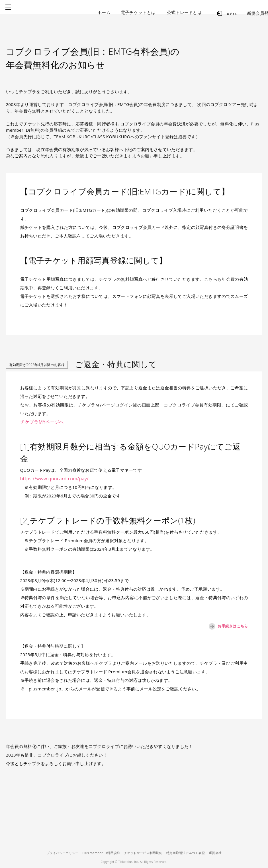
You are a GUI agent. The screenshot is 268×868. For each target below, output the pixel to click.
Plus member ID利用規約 (98, 853)
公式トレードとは (184, 12)
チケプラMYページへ (41, 422)
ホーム (104, 12)
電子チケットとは (138, 12)
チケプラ (55, 12)
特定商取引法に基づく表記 (189, 853)
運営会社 (221, 853)
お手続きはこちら (222, 626)
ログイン (225, 12)
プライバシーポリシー (56, 853)
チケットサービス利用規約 (143, 853)
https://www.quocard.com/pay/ (52, 479)
